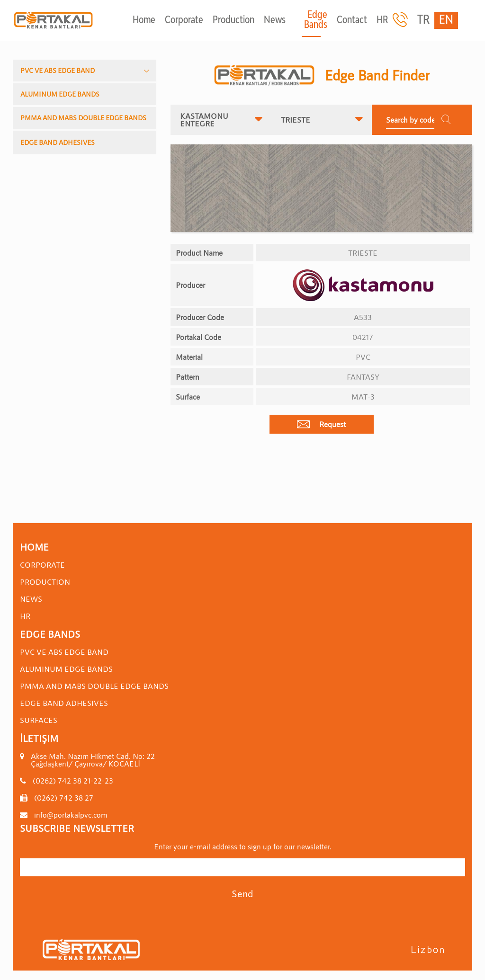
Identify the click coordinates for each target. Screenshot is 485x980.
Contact (352, 21)
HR (382, 21)
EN (446, 20)
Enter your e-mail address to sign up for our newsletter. (243, 846)
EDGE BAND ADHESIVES (58, 142)
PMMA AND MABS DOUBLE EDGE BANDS (83, 118)
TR (423, 20)
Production (234, 21)
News (275, 21)
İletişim (39, 738)
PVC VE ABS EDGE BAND (58, 70)
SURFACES (39, 720)
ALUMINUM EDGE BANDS (60, 94)
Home (144, 21)
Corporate (184, 21)
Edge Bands (316, 20)
